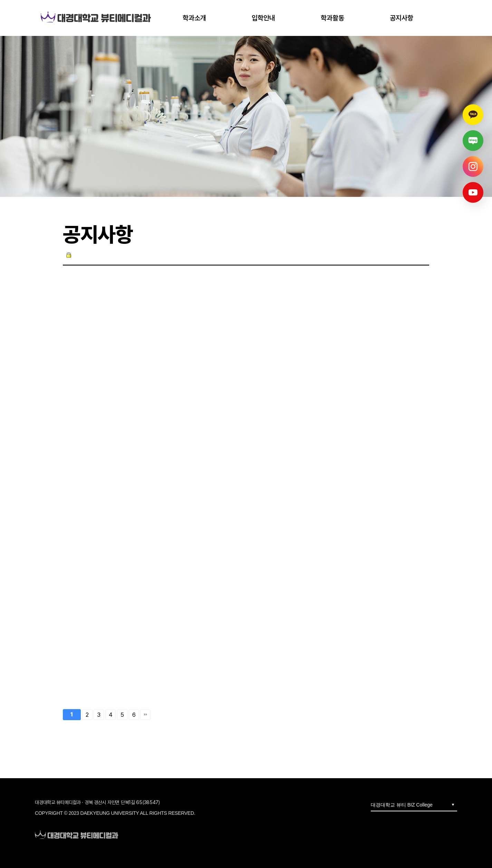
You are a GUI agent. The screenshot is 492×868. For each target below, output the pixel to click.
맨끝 (145, 715)
